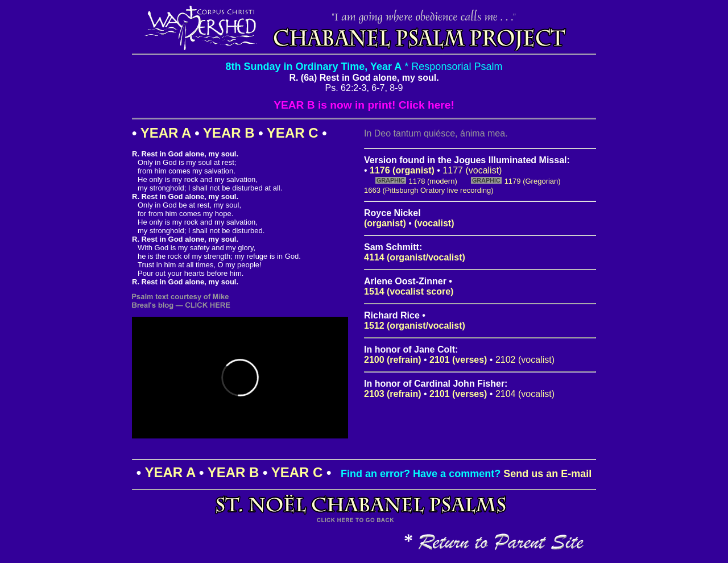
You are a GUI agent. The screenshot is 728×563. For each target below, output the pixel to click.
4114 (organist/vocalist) (415, 257)
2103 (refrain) (393, 394)
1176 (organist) (402, 170)
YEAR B (229, 133)
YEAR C (293, 133)
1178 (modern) (433, 181)
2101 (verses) (458, 360)
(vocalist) (434, 223)
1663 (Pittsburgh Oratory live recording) (429, 190)
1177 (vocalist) (472, 170)
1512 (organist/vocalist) (415, 326)
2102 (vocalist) (525, 360)
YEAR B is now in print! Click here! (364, 105)
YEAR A (166, 133)
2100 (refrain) (393, 360)
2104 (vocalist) (525, 394)
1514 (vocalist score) (409, 291)
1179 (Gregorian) (533, 181)
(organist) (385, 223)
